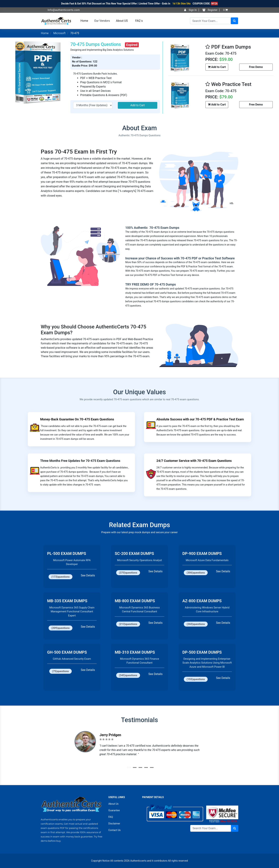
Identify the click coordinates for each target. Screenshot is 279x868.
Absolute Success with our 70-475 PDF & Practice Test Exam (200, 419)
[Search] (210, 21)
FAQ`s (139, 21)
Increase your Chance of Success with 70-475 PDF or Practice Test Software (180, 258)
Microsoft (60, 33)
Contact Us (115, 830)
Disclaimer (114, 824)
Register (210, 10)
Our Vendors (102, 21)
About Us (113, 804)
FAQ (111, 817)
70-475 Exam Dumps (164, 228)
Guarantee (114, 810)
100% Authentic (137, 228)
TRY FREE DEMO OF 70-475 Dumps (151, 284)
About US (122, 21)
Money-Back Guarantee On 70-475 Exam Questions (77, 419)
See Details (88, 575)
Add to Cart (137, 105)
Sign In (190, 10)
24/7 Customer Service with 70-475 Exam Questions (194, 461)
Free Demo (256, 67)
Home (84, 21)
